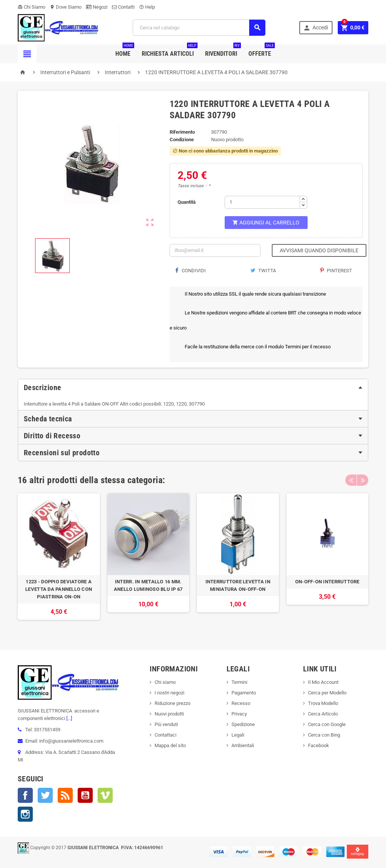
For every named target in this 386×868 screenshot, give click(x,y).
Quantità (187, 202)
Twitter (45, 795)
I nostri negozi (169, 693)
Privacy (239, 714)
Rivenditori (223, 51)
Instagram (25, 814)
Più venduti (166, 724)
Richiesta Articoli (170, 51)
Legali (238, 735)
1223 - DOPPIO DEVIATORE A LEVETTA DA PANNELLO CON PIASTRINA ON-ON (59, 589)
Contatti (123, 7)
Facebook (25, 795)
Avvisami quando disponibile (319, 250)
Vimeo (105, 795)
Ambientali (243, 745)
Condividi (191, 271)
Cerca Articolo (323, 714)
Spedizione (243, 724)
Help (147, 7)
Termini (239, 682)
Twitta (263, 271)
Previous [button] (351, 480)
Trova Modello (323, 703)
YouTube (85, 795)
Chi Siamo (31, 7)
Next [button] (363, 480)
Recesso (241, 703)
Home (125, 51)
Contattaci (165, 735)
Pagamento (244, 693)
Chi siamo (165, 682)
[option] (59, 561)
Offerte (262, 51)
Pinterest (336, 271)
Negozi (97, 7)
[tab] (193, 387)
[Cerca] (199, 28)
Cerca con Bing (324, 735)
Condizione (182, 140)
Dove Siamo (66, 7)
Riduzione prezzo (172, 703)
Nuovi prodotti (169, 714)
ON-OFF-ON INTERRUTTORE (327, 582)
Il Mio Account (323, 682)
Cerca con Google (327, 724)
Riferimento (182, 132)
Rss (65, 795)
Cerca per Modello (327, 693)
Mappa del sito (170, 745)
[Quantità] (262, 202)
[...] (69, 718)
